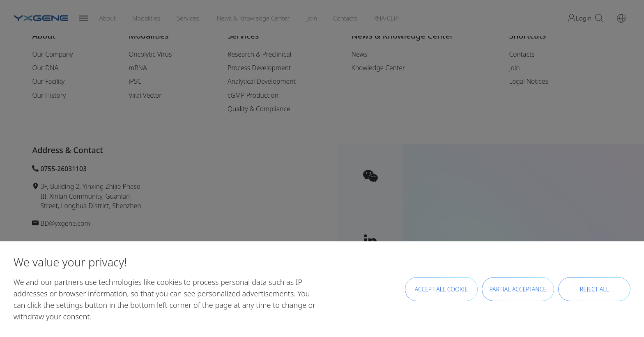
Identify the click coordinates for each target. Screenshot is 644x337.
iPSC (135, 81)
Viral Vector (145, 95)
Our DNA (45, 68)
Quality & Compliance (259, 109)
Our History (49, 95)
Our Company (52, 54)
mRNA (138, 68)
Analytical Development (262, 81)
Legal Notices (528, 81)
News (359, 54)
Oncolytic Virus (150, 54)
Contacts (522, 54)
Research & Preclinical (259, 54)
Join (514, 68)
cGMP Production (253, 95)
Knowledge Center (378, 68)
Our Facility (48, 81)
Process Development (259, 68)
